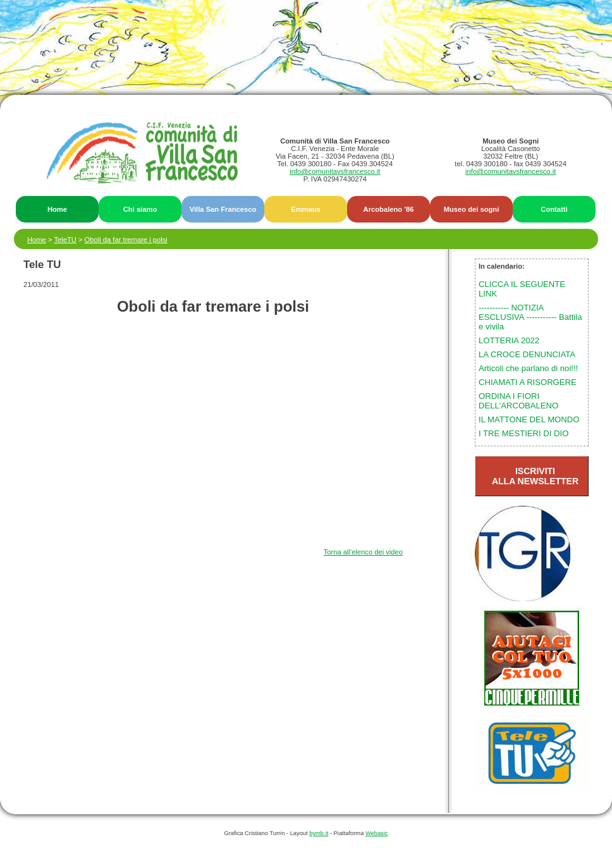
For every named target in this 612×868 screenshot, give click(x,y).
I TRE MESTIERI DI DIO (523, 433)
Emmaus (306, 209)
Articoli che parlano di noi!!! (528, 368)
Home (57, 209)
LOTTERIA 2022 (509, 340)
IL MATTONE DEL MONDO (529, 419)
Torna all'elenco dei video (363, 552)
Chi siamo (140, 209)
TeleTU (65, 240)
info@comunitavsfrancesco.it (335, 171)
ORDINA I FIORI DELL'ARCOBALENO (518, 401)
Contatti (554, 209)
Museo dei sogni (472, 209)
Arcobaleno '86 (389, 209)
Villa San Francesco (223, 209)
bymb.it (319, 833)
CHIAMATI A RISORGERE (528, 382)
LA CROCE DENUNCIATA (527, 354)
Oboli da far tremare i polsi (126, 240)
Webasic (377, 833)
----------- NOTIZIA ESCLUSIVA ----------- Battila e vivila (530, 317)
